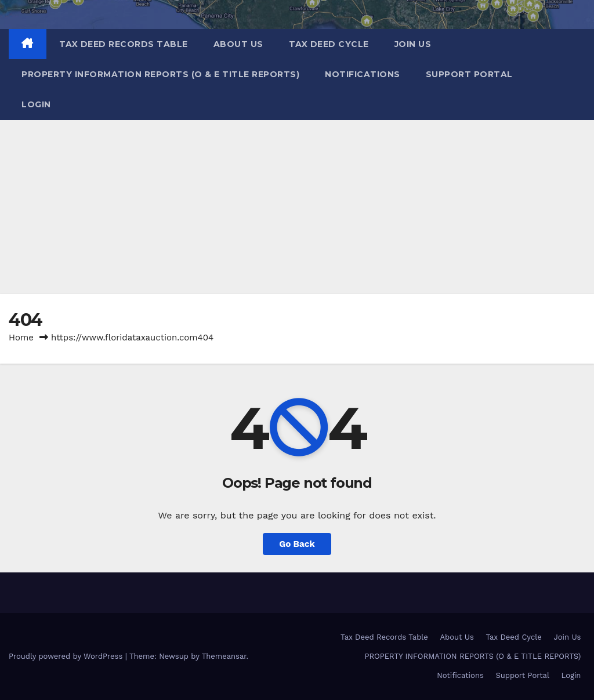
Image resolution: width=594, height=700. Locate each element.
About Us (238, 44)
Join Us (413, 44)
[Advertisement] (297, 207)
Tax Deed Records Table (124, 44)
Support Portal (469, 74)
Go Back (297, 544)
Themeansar (224, 656)
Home (21, 338)
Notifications (363, 74)
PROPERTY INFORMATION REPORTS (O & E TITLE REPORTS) (160, 74)
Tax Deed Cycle (329, 44)
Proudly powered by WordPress (67, 656)
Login (36, 104)
